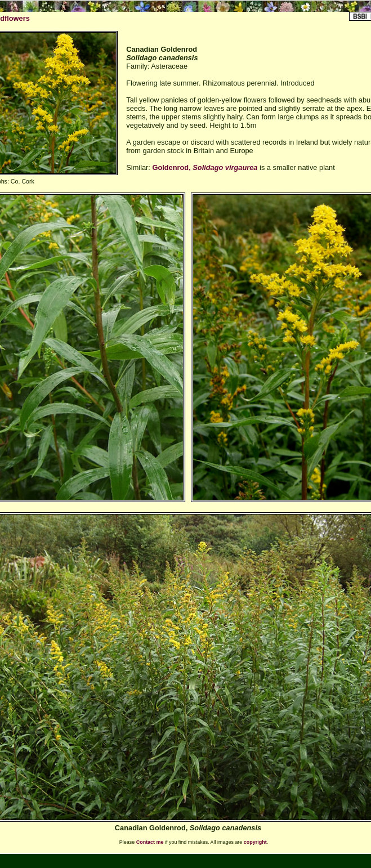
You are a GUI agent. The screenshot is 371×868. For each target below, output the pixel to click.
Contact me (150, 842)
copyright (255, 842)
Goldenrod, (205, 167)
